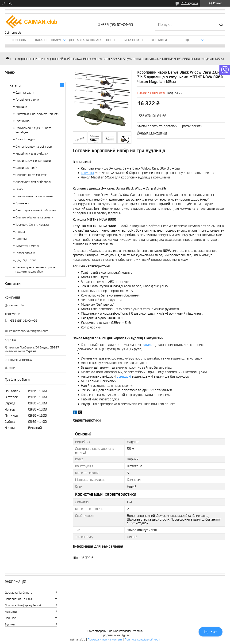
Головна (19, 40)
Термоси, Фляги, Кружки (32, 225)
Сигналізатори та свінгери (34, 147)
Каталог (16, 85)
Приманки (22, 203)
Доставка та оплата (85, 40)
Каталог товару (48, 40)
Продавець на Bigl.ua (115, 635)
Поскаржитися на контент (105, 639)
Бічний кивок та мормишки (34, 196)
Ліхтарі (20, 232)
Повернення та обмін (124, 40)
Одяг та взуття (25, 93)
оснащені (124, 376)
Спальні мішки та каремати (34, 217)
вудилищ (149, 345)
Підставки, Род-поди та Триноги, (38, 114)
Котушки (21, 107)
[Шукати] (221, 25)
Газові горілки (25, 253)
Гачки (19, 189)
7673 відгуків (190, 3)
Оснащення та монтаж (31, 175)
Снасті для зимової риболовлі (36, 210)
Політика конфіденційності (23, 605)
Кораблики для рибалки (32, 154)
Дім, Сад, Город (26, 260)
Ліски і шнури (25, 139)
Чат (211, 632)
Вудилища (23, 121)
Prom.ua (137, 631)
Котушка (87, 173)
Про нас (10, 618)
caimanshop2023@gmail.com (29, 331)
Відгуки (10, 624)
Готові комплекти (27, 100)
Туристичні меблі (27, 246)
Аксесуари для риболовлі (33, 182)
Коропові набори (30, 59)
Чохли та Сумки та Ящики (33, 161)
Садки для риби (26, 168)
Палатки (21, 239)
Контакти (159, 40)
